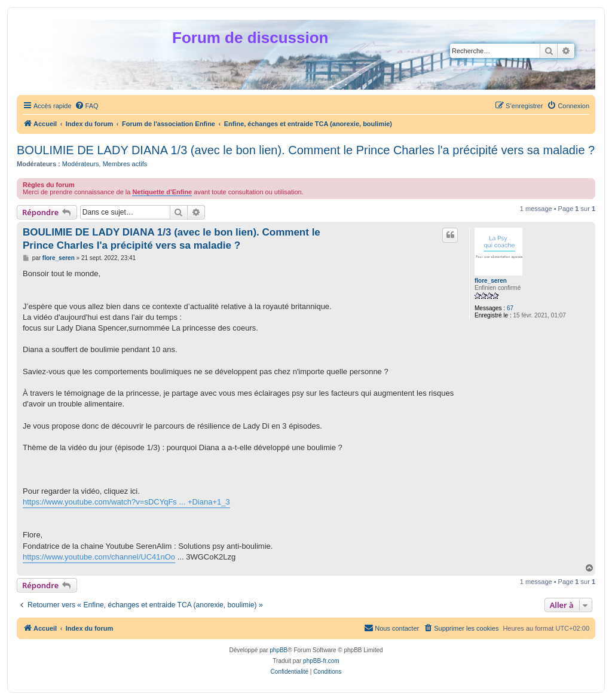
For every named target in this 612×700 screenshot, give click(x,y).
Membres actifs (125, 164)
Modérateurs (81, 164)
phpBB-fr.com (321, 661)
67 (510, 308)
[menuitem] (87, 106)
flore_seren (491, 281)
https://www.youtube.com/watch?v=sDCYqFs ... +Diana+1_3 (126, 502)
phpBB (279, 650)
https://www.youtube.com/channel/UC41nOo (99, 557)
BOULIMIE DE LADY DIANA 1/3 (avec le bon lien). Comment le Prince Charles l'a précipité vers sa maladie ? (306, 150)
